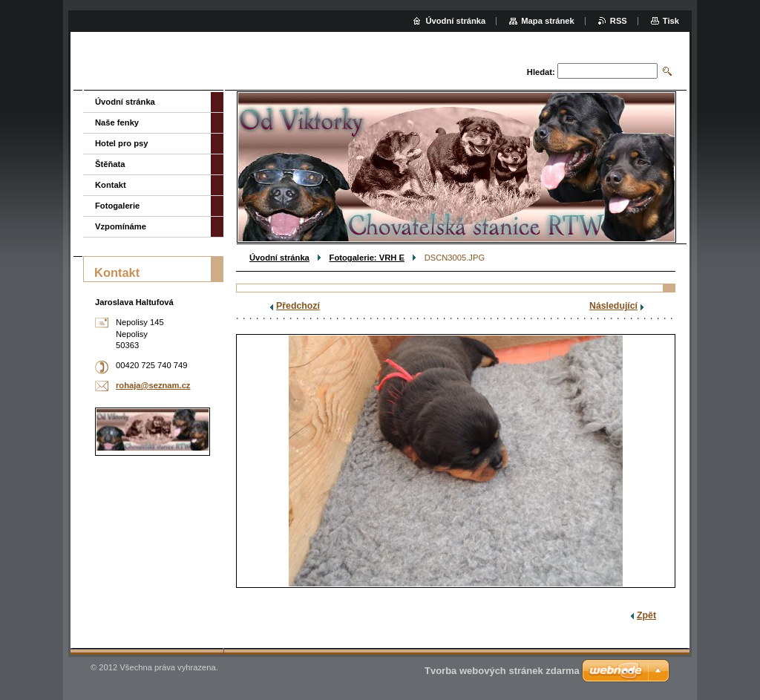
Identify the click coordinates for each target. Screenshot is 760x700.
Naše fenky (117, 122)
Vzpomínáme (121, 226)
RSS (619, 21)
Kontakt (111, 185)
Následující (613, 306)
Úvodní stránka (279, 258)
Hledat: (541, 72)
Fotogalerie (117, 206)
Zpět (646, 615)
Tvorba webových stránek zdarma (502, 671)
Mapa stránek (548, 21)
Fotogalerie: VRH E (367, 258)
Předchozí (298, 306)
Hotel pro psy (121, 143)
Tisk (671, 21)
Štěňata (110, 164)
